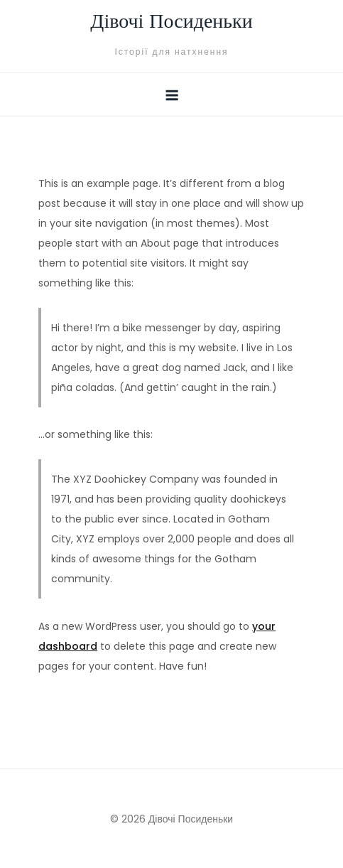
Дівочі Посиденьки (171, 22)
